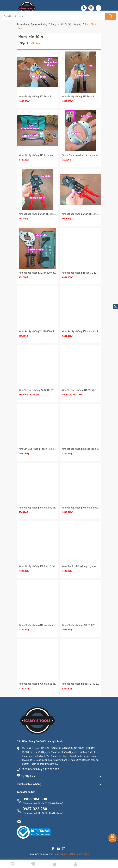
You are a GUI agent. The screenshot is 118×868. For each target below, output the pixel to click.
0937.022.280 (35, 809)
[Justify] (110, 16)
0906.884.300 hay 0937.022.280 (40, 769)
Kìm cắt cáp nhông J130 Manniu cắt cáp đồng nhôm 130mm (51, 155)
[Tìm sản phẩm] (53, 16)
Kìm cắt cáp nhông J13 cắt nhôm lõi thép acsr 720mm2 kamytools (55, 625)
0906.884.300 (35, 799)
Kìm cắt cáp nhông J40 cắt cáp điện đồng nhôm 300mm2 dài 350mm (56, 508)
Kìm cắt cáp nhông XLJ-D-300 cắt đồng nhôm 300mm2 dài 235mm (55, 331)
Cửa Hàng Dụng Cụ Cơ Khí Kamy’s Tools (69, 854)
